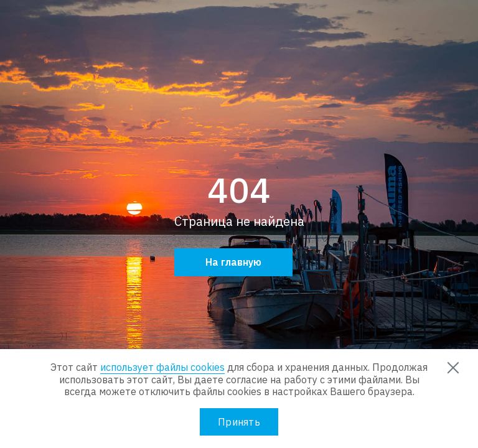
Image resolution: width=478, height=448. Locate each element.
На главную (233, 262)
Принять (239, 422)
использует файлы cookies (162, 367)
